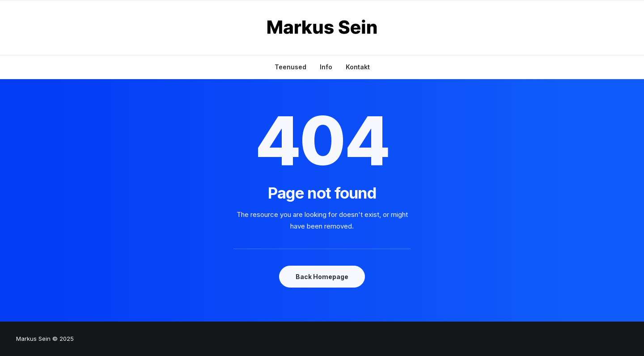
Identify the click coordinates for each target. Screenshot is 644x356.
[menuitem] (293, 67)
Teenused (290, 67)
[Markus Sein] (322, 28)
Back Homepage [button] (322, 277)
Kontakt (358, 67)
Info (326, 67)
